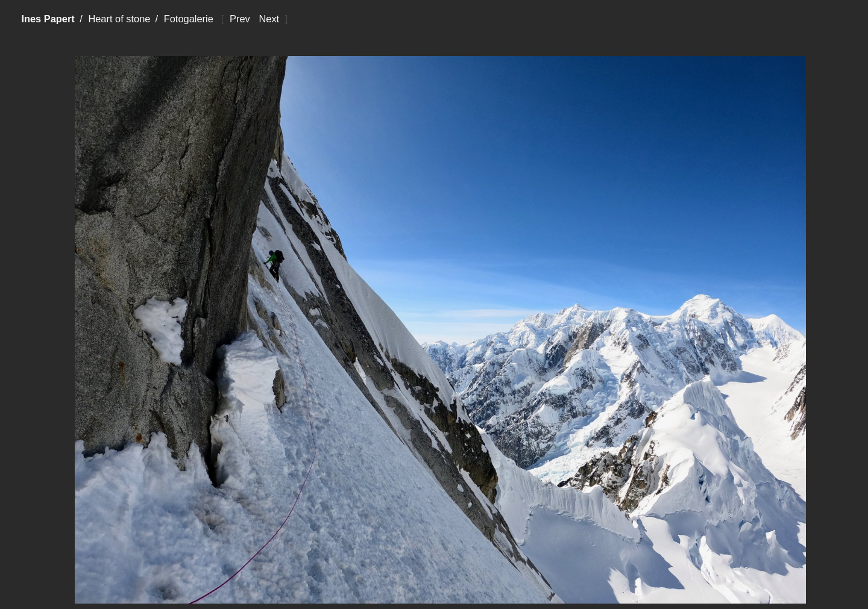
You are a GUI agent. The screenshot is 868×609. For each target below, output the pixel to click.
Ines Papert (48, 19)
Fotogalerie (189, 19)
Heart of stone (119, 19)
